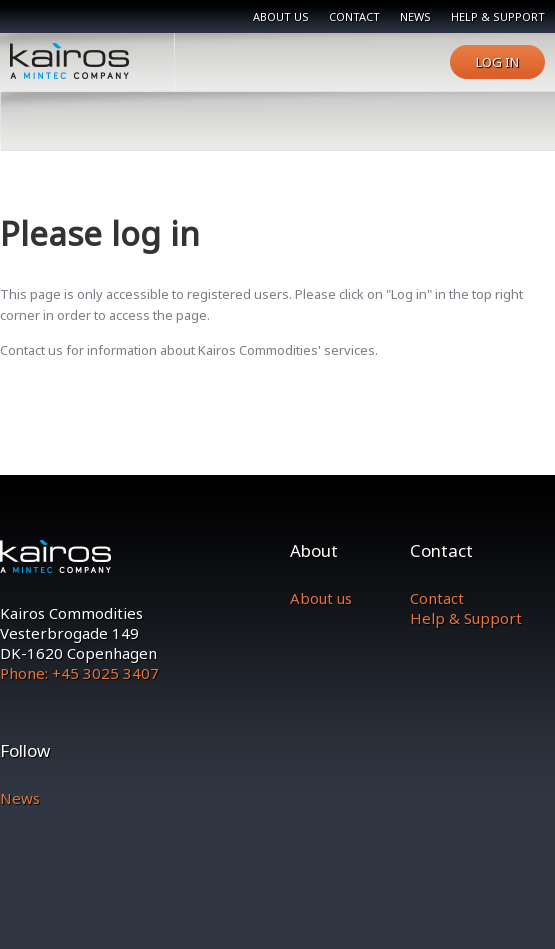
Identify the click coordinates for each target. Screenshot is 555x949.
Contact (354, 16)
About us (281, 16)
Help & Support (466, 618)
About (314, 550)
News (415, 16)
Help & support (498, 16)
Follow (25, 750)
